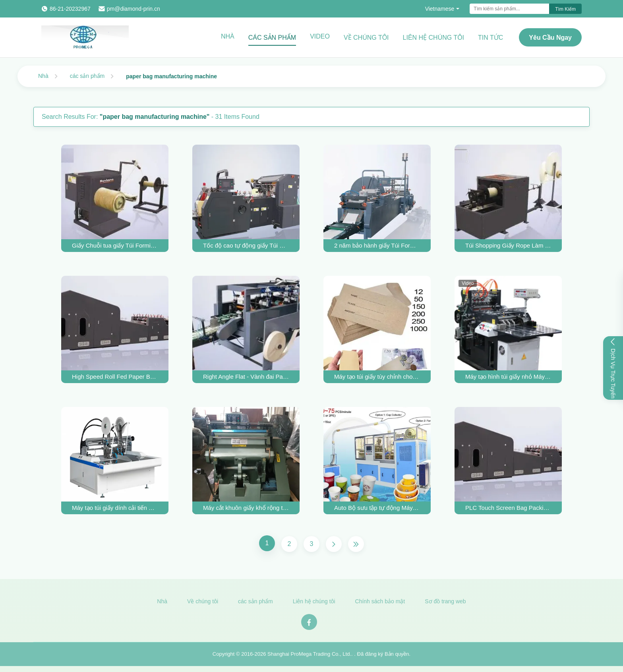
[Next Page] (334, 544)
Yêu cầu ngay (550, 38)
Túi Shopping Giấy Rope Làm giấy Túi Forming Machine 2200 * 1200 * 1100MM (508, 245)
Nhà (228, 36)
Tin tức (490, 38)
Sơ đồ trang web (445, 604)
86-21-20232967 (70, 9)
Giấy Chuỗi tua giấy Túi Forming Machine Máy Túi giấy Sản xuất (115, 245)
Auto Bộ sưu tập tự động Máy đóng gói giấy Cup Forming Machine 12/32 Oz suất (377, 508)
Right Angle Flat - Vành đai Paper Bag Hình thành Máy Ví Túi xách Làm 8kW (246, 377)
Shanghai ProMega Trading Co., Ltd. (309, 656)
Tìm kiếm (565, 9)
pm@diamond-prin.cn (133, 9)
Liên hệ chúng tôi (434, 38)
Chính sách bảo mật (380, 604)
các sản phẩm (87, 76)
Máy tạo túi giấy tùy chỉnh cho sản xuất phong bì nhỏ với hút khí (377, 377)
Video (320, 36)
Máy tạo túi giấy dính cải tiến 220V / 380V (115, 508)
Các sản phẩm (272, 38)
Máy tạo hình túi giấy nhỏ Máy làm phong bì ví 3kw (508, 377)
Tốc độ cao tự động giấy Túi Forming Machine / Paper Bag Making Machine (246, 245)
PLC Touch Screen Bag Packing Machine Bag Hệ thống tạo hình (508, 508)
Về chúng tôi (366, 38)
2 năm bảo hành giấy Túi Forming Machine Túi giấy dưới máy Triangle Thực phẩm (377, 245)
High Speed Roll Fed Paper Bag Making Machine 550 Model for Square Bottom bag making (115, 377)
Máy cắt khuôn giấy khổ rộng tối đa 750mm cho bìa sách (246, 508)
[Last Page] (356, 544)
